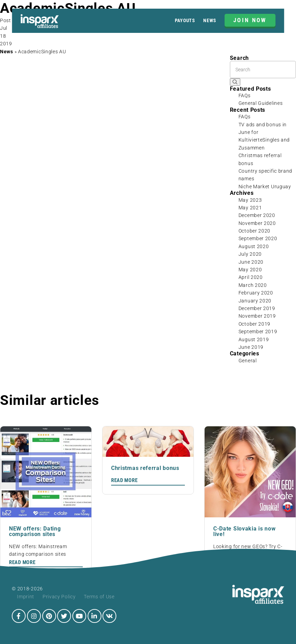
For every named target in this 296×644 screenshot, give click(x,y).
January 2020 (255, 301)
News (210, 20)
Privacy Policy (59, 597)
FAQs (245, 96)
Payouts (185, 20)
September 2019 (258, 332)
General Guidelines (261, 103)
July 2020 (250, 254)
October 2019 (254, 324)
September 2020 (258, 238)
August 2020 (254, 246)
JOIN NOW (250, 20)
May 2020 (250, 270)
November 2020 (257, 223)
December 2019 (257, 308)
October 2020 (254, 231)
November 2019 (257, 316)
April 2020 (251, 277)
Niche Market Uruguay (265, 187)
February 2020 (256, 293)
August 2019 (254, 339)
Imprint (26, 597)
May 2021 (250, 208)
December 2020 (257, 215)
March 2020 (253, 285)
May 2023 (250, 200)
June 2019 (251, 347)
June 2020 (251, 262)
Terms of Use (99, 597)
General (248, 361)
